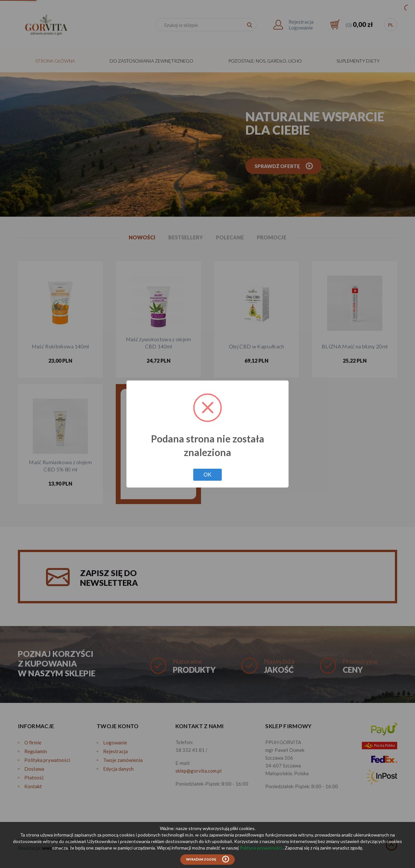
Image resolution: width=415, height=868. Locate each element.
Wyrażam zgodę (201, 859)
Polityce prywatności (261, 848)
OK (208, 475)
